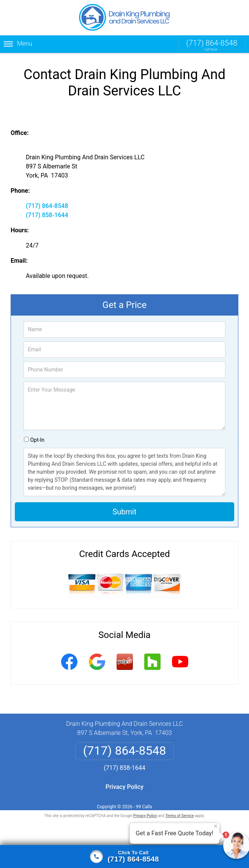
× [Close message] (216, 826)
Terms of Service (180, 816)
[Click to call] (124, 857)
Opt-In (37, 440)
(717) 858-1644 (47, 215)
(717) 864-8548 (212, 43)
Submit (124, 512)
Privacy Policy (124, 787)
